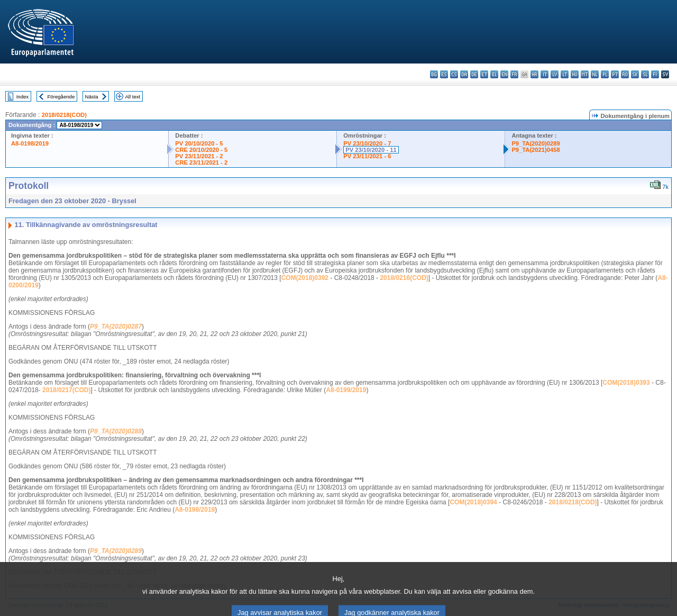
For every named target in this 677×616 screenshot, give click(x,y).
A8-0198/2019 (30, 143)
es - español (444, 74)
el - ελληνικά (494, 74)
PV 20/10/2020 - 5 (199, 143)
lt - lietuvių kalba (565, 74)
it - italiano (545, 74)
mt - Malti (585, 74)
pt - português (615, 74)
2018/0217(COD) (66, 390)
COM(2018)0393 (626, 383)
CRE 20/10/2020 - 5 (201, 150)
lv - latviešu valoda (555, 74)
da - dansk (464, 74)
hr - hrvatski (534, 74)
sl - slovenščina (645, 74)
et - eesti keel (484, 74)
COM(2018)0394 (473, 502)
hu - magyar (575, 74)
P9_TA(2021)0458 (536, 150)
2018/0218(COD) (64, 115)
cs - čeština (454, 74)
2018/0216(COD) (404, 278)
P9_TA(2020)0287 (116, 327)
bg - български (434, 74)
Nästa (92, 97)
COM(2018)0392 (305, 278)
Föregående (61, 97)
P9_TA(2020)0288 (116, 431)
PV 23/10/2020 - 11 (371, 150)
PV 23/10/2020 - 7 (367, 143)
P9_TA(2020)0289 (536, 143)
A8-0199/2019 (346, 390)
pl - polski (605, 74)
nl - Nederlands (595, 74)
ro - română (625, 74)
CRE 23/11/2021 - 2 (201, 162)
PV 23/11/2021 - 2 (199, 156)
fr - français (514, 74)
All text (132, 97)
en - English (504, 74)
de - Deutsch (474, 74)
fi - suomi (655, 74)
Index (22, 97)
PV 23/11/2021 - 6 (367, 156)
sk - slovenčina (635, 74)
